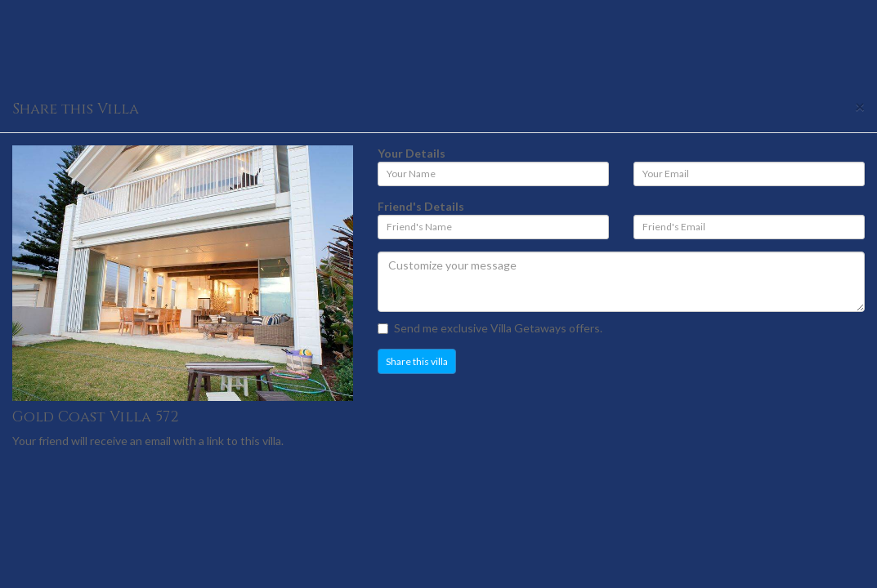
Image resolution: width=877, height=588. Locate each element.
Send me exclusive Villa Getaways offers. (490, 328)
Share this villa (417, 361)
